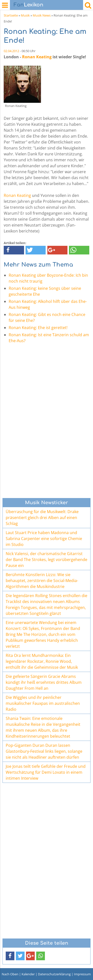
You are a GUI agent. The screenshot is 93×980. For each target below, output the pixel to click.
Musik (25, 15)
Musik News (42, 15)
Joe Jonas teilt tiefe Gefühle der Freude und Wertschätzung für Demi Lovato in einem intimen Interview (46, 772)
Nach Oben (10, 974)
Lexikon (29, 5)
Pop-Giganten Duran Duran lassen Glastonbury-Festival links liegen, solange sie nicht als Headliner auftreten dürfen (44, 751)
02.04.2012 (11, 51)
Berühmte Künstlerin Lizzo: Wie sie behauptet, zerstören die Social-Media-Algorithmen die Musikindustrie (42, 581)
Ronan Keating (37, 57)
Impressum (82, 974)
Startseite (11, 15)
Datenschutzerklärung (54, 974)
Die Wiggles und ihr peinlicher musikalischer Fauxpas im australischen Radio (43, 703)
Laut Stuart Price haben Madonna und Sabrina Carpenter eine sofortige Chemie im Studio (44, 539)
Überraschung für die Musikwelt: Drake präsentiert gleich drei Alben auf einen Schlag (42, 518)
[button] (14, 250)
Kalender (28, 974)
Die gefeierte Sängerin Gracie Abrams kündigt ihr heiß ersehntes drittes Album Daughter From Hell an (44, 682)
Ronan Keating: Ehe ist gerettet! (38, 328)
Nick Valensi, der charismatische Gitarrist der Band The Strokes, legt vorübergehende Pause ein (46, 560)
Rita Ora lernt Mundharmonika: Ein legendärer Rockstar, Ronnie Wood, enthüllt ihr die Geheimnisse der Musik (42, 661)
